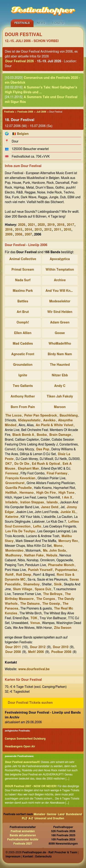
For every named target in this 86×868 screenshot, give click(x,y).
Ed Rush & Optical (46, 464)
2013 (38, 230)
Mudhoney (13, 556)
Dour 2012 (38, 647)
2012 (48, 230)
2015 (19, 230)
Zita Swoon (63, 628)
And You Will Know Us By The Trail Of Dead (61, 291)
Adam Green (60, 323)
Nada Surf (23, 280)
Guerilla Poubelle (19, 488)
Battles (23, 301)
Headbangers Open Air (20, 746)
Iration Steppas (32, 502)
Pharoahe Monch (61, 565)
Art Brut (23, 312)
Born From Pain (23, 407)
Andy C (60, 386)
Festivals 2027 (23, 844)
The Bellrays (53, 594)
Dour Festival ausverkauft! (22, 762)
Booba (42, 435)
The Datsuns (30, 604)
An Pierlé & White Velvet (54, 425)
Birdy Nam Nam (60, 354)
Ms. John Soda (54, 551)
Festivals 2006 (25, 112)
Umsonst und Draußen (49, 818)
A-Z (31, 818)
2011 (58, 230)
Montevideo (14, 551)
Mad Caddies (23, 344)
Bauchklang (69, 416)
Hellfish (11, 493)
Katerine (12, 517)
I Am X (67, 498)
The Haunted (60, 365)
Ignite (23, 375)
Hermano (27, 493)
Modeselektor (60, 301)
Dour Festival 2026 (19, 61)
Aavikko (49, 420)
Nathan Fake (34, 556)
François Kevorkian (20, 478)
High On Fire (46, 493)
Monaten (39, 814)
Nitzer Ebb (60, 375)
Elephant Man (28, 469)
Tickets (58, 23)
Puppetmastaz (66, 570)
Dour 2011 (13, 647)
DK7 (8, 464)
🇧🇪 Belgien (20, 134)
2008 (19, 235)
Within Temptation (60, 270)
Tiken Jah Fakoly (60, 397)
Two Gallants (23, 386)
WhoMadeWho (60, 344)
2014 (28, 230)
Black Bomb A (23, 435)
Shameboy (31, 584)
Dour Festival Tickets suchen (30, 703)
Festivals (22, 23)
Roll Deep (24, 575)
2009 (9, 235)
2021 (32, 225)
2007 (28, 235)
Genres (52, 814)
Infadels (11, 502)
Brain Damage (60, 435)
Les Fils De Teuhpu (20, 531)
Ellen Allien (23, 333)
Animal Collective (23, 259)
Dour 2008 (13, 652)
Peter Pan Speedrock (40, 416)
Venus (35, 623)
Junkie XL (68, 512)
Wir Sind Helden (60, 312)
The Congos (46, 599)
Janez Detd (50, 507)
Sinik (58, 584)
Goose (60, 333)
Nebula (52, 556)
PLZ (24, 818)
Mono (58, 546)
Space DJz (43, 589)
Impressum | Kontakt (19, 857)
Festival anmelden (23, 831)
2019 (51, 225)
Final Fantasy (57, 474)
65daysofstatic (29, 420)
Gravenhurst (15, 483)
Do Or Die (22, 464)
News (41, 23)
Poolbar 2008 (61, 652)
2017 (71, 225)
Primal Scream (23, 270)
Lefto (37, 527)
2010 (67, 230)
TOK (34, 618)
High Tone (67, 493)
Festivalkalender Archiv (23, 840)
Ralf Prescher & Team (63, 852)
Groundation (23, 365)
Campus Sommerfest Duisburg (25, 739)
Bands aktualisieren (23, 835)
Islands (52, 502)
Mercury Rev (68, 541)
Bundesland (74, 814)
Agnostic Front (23, 354)
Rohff (9, 575)
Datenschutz (43, 857)
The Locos (13, 416)
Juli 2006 (41, 112)
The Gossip (51, 604)
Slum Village (23, 589)
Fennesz (12, 474)
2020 (41, 225)
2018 (61, 225)
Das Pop (43, 449)
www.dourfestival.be (34, 669)
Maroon (60, 407)
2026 (22, 225)
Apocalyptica (60, 259)
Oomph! (23, 323)
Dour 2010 (61, 647)
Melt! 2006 (36, 652)
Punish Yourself (40, 570)
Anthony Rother (23, 397)
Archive (60, 280)
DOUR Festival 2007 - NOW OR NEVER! (31, 786)
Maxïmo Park (23, 291)
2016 (9, 230)
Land (61, 814)
